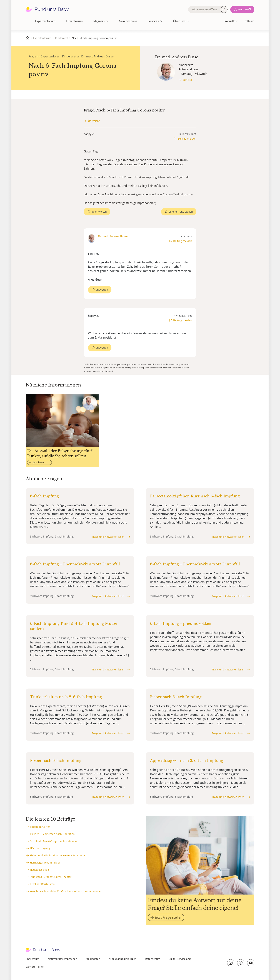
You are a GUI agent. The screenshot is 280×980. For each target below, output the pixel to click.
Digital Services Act (180, 959)
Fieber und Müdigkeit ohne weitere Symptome (58, 855)
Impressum (32, 959)
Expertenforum (45, 21)
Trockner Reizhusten (42, 884)
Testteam (249, 21)
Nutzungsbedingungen (123, 959)
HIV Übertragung (40, 848)
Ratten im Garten (40, 827)
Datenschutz (152, 959)
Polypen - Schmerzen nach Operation (52, 834)
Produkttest (231, 21)
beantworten (99, 212)
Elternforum (74, 21)
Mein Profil (244, 9)
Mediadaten (93, 959)
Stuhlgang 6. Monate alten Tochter (51, 877)
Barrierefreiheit (35, 967)
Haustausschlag (39, 870)
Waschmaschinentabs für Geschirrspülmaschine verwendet (66, 891)
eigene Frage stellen (181, 212)
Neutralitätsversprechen (62, 959)
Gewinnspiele (128, 21)
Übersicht (94, 121)
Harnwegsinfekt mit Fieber (46, 863)
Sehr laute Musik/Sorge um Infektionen (53, 841)
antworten (102, 290)
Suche (224, 9)
